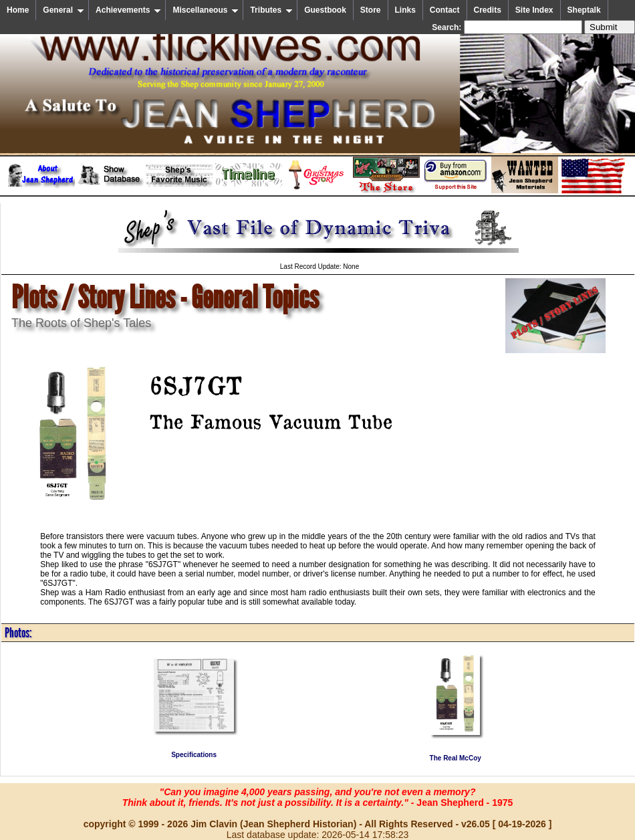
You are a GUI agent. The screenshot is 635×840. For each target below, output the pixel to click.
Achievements (128, 10)
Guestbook (325, 10)
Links (405, 10)
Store (371, 10)
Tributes (271, 10)
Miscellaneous (206, 10)
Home (18, 10)
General (63, 10)
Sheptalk (584, 10)
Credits (488, 10)
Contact (445, 10)
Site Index (534, 10)
